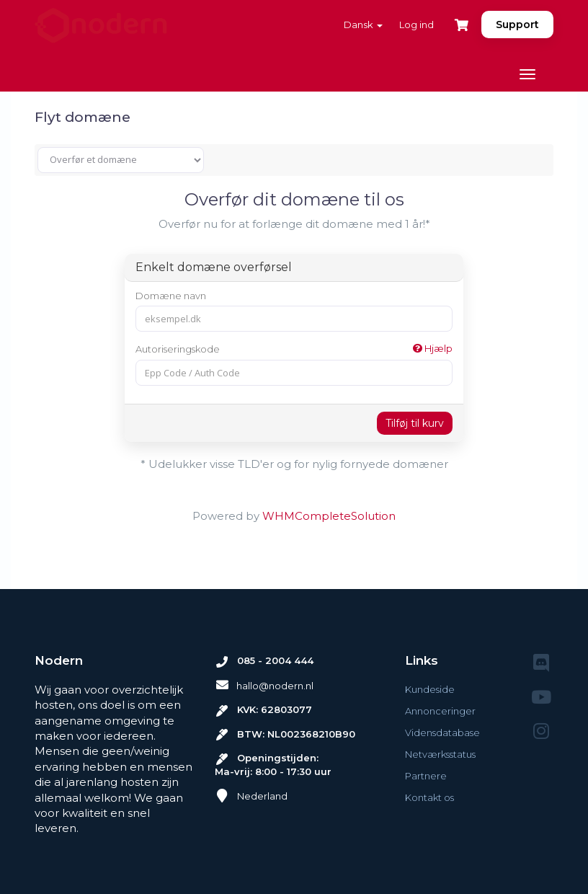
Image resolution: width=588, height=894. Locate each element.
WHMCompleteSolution (329, 516)
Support (517, 25)
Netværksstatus (440, 754)
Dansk (363, 25)
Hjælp (433, 348)
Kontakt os (429, 797)
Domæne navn (171, 296)
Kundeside (430, 689)
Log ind (416, 25)
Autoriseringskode (294, 349)
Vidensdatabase (442, 733)
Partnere (426, 776)
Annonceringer (440, 711)
